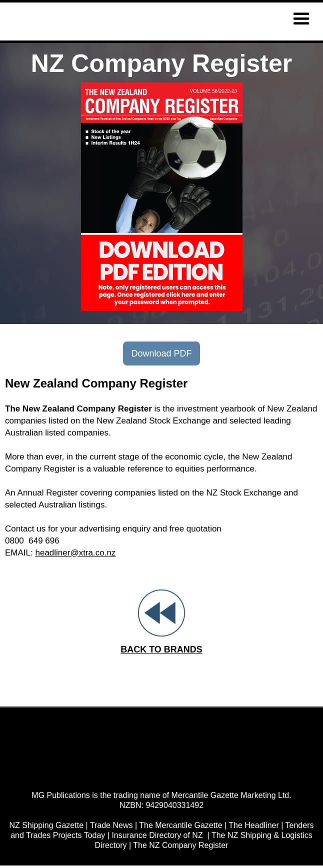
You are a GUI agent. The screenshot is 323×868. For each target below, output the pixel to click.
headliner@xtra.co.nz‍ (75, 553)
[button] (301, 19)
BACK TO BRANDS (161, 649)
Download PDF (161, 353)
